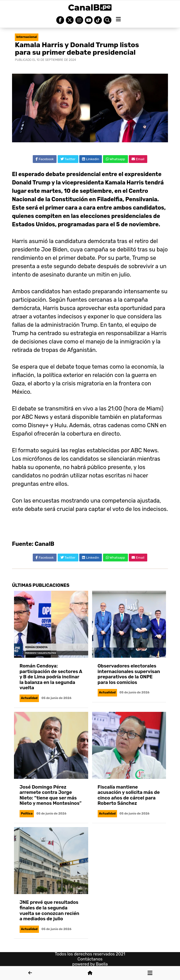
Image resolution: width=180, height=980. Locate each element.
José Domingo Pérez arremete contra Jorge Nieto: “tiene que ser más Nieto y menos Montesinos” (51, 795)
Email (138, 159)
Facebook (45, 159)
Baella (102, 964)
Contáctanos (90, 959)
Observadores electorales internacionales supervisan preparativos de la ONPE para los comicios (129, 674)
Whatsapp (115, 159)
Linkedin (91, 159)
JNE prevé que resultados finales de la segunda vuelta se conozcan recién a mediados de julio (49, 910)
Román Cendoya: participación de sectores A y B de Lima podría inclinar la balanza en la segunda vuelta (51, 677)
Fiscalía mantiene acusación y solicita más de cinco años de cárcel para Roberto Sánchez (129, 795)
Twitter (68, 159)
